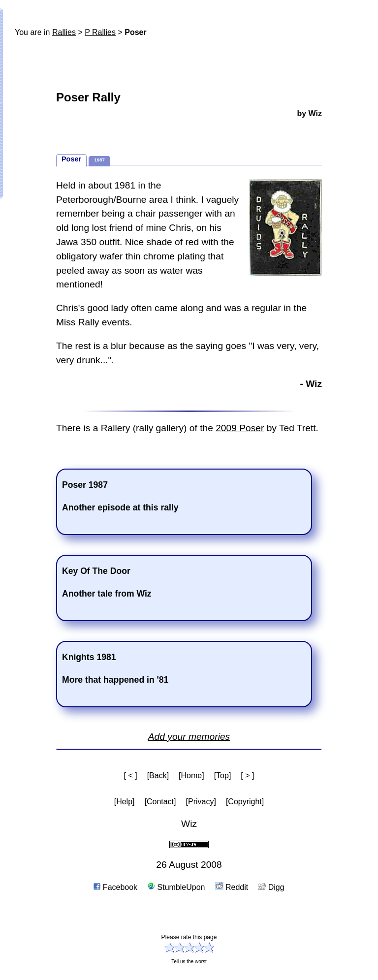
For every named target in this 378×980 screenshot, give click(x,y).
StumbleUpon (176, 887)
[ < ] (131, 775)
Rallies (64, 32)
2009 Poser (240, 428)
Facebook (115, 887)
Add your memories (189, 737)
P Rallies (100, 32)
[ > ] (247, 775)
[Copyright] (245, 802)
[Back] (158, 775)
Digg (271, 887)
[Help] (125, 802)
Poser (71, 159)
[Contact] (160, 802)
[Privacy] (201, 802)
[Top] (223, 775)
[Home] (191, 775)
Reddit (232, 887)
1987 (99, 160)
